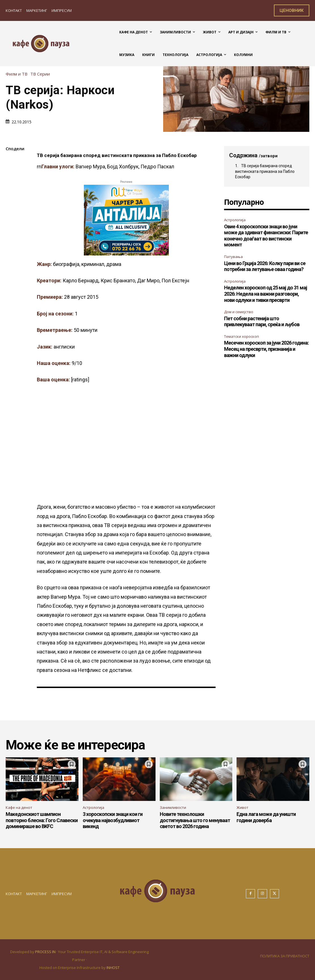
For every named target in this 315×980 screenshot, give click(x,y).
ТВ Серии (41, 74)
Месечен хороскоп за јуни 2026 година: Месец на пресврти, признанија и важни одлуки (266, 349)
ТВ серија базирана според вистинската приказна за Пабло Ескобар (265, 171)
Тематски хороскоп (241, 336)
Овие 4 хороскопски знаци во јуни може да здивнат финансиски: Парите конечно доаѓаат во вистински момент (266, 236)
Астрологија (235, 220)
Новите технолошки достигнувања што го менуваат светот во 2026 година (195, 820)
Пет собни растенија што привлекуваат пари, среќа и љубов (262, 322)
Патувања (233, 257)
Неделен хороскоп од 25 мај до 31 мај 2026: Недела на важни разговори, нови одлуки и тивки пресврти (266, 294)
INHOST (113, 968)
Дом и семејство (239, 312)
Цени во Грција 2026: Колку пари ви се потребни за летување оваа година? (265, 266)
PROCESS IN (46, 952)
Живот (242, 807)
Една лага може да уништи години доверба (266, 817)
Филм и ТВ (18, 74)
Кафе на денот (19, 807)
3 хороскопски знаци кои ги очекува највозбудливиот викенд (113, 820)
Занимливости (173, 807)
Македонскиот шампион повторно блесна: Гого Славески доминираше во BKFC (42, 820)
